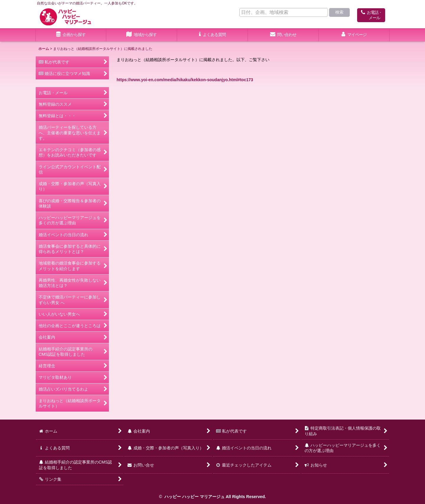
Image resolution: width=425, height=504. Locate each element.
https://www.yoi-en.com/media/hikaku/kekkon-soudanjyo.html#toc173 (185, 80)
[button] (142, 35)
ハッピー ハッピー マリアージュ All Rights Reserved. (215, 497)
